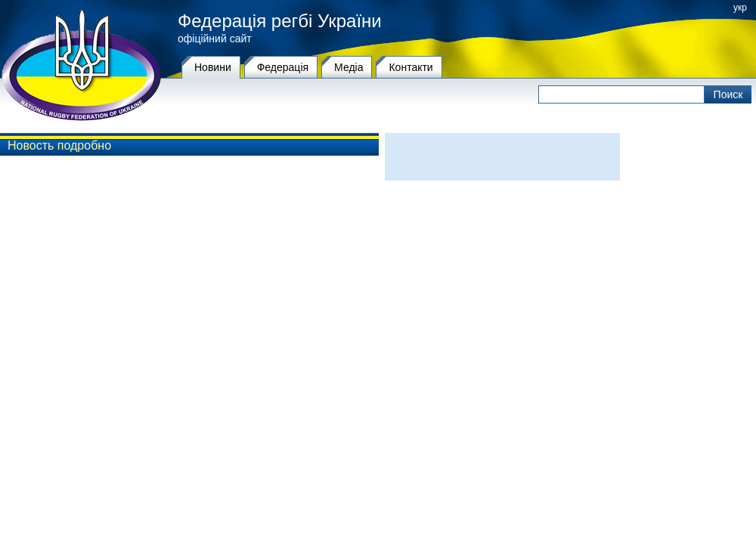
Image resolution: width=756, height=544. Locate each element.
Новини (213, 67)
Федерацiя (283, 67)
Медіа (349, 67)
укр (740, 8)
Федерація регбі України (280, 21)
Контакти (411, 67)
